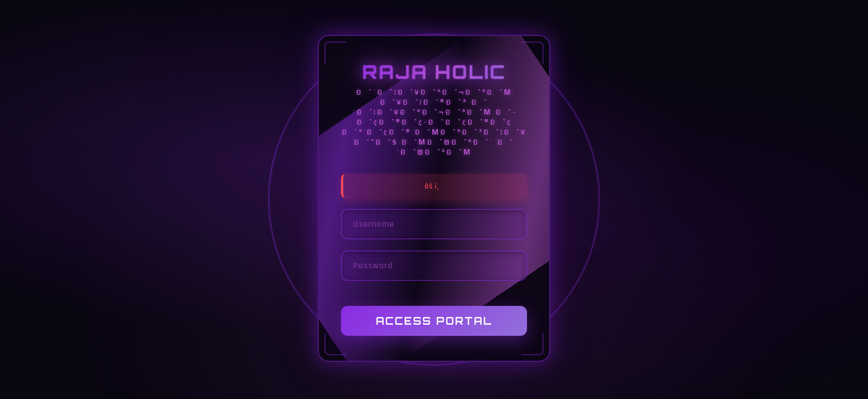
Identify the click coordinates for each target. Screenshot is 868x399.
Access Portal (434, 321)
